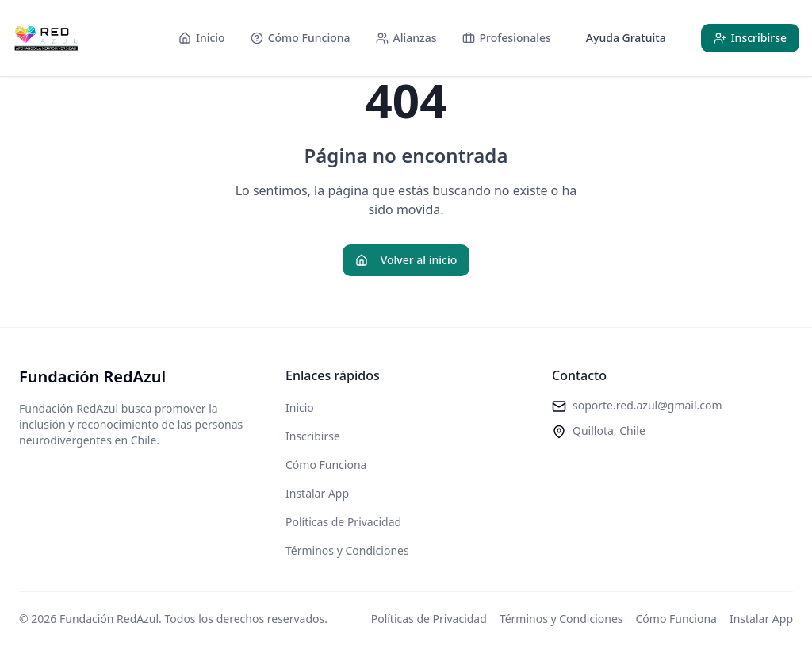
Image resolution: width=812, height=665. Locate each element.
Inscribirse (313, 436)
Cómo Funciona (326, 465)
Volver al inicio (406, 260)
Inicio (300, 407)
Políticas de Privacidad (343, 522)
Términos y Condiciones (347, 550)
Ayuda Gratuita (626, 38)
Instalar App (317, 493)
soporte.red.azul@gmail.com (647, 405)
